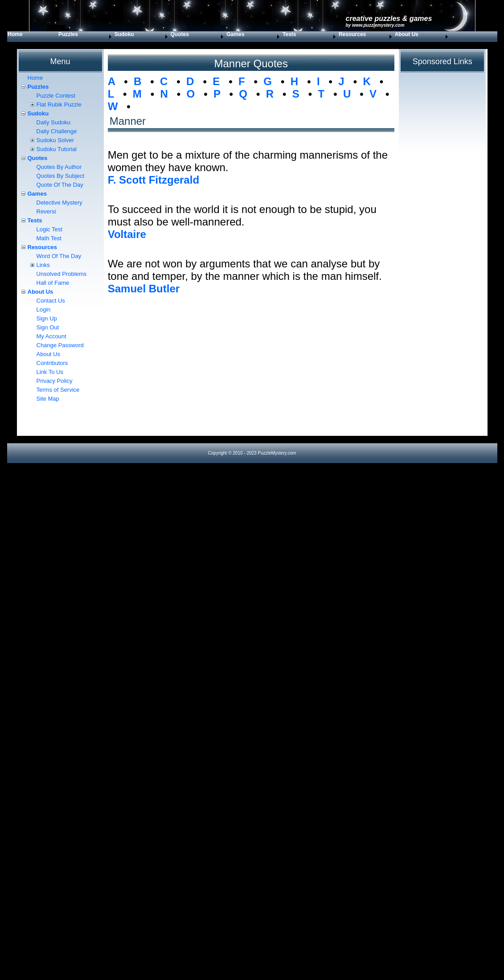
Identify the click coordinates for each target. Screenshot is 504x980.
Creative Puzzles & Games (389, 18)
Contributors (52, 363)
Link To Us (50, 372)
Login (44, 310)
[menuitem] (33, 37)
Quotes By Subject (61, 176)
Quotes (179, 34)
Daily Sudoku (54, 122)
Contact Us (51, 301)
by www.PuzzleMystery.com (375, 25)
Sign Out (48, 327)
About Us (407, 34)
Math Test (49, 238)
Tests (289, 34)
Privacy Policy (55, 381)
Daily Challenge (57, 131)
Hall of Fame (53, 283)
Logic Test (49, 229)
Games (235, 34)
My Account (51, 336)
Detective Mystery (59, 203)
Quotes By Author (59, 167)
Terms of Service (58, 390)
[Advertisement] (251, 373)
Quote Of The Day (60, 185)
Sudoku (124, 34)
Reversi (46, 211)
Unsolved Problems (62, 274)
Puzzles (68, 34)
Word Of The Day (59, 256)
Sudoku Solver (55, 140)
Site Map (48, 399)
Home (15, 34)
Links (43, 265)
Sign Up (47, 318)
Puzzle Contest (56, 96)
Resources (352, 34)
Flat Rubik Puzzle (59, 105)
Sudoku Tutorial (57, 149)
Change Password (60, 345)
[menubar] (229, 37)
